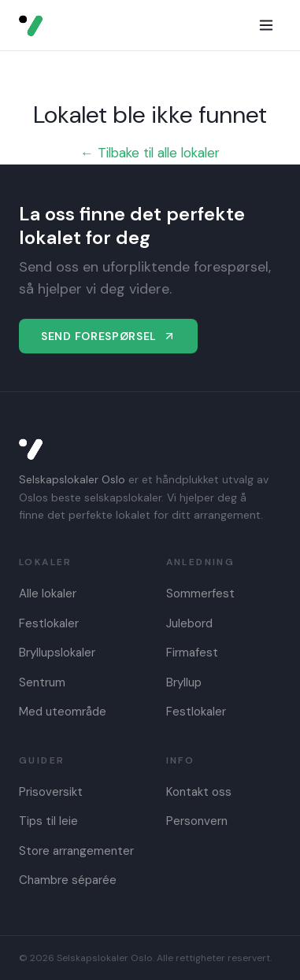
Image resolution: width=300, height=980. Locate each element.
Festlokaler (49, 623)
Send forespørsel (108, 336)
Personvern (197, 821)
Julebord (189, 623)
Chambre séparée (68, 880)
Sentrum (42, 682)
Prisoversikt (51, 792)
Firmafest (192, 653)
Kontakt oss (199, 792)
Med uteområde (63, 712)
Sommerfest (200, 594)
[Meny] (266, 25)
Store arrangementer (76, 851)
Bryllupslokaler (57, 653)
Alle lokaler (48, 594)
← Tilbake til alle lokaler (150, 153)
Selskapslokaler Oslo (72, 479)
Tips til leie (48, 821)
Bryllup (184, 682)
